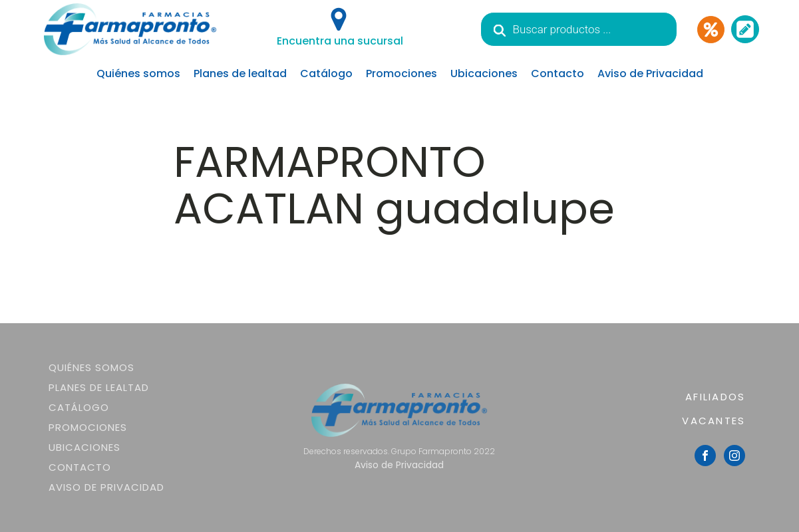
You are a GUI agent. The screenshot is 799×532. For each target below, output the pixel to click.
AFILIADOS (715, 397)
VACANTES (714, 421)
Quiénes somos (138, 73)
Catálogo (326, 73)
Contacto (558, 73)
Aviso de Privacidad (650, 73)
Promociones (401, 73)
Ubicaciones (484, 73)
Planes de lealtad (240, 73)
